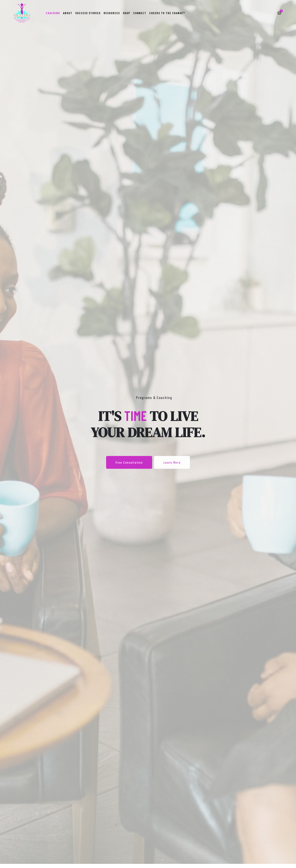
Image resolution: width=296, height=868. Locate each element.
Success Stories (88, 13)
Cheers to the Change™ (167, 13)
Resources (112, 13)
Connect (140, 13)
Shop (127, 13)
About (68, 13)
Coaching (53, 13)
